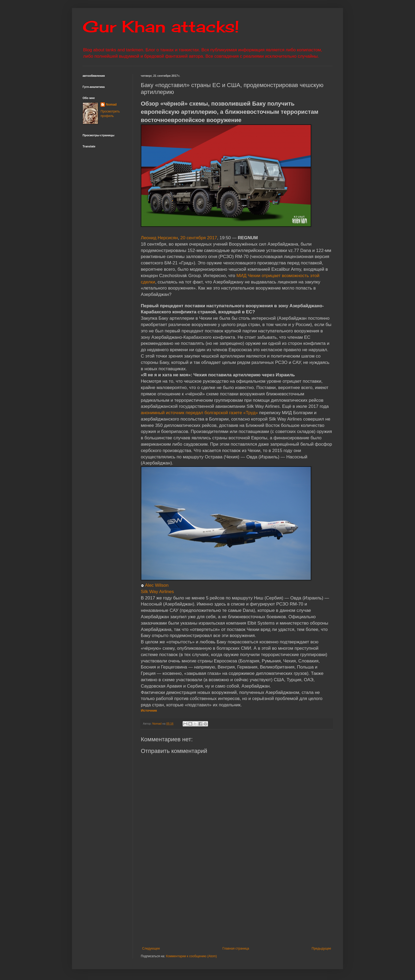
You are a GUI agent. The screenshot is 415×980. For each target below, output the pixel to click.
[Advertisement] (269, 907)
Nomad (111, 105)
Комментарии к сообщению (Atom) (191, 956)
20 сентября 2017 (199, 238)
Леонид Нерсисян (159, 238)
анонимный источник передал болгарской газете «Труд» (199, 413)
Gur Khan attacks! (161, 26)
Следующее (151, 949)
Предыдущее (321, 949)
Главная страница (236, 949)
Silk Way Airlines (157, 592)
